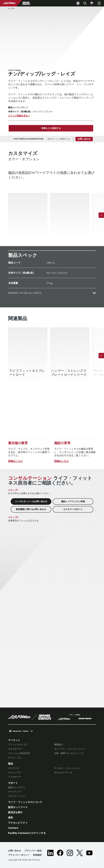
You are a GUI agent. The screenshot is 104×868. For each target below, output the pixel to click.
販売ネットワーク (18, 807)
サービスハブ (15, 792)
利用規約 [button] (37, 855)
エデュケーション (17, 796)
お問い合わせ (84, 139)
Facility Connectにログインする (27, 833)
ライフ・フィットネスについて (25, 802)
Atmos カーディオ (63, 772)
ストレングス (15, 772)
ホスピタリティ (16, 749)
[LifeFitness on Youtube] (89, 853)
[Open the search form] (85, 3)
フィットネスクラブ (18, 745)
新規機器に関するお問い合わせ (31, 509)
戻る (12, 9)
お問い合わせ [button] (15, 851)
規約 (11, 817)
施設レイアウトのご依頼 (73, 501)
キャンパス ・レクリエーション (70, 749)
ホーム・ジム (15, 758)
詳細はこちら (15, 461)
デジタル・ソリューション (67, 768)
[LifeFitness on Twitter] (80, 853)
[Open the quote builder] (92, 3)
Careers (13, 828)
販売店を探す (15, 812)
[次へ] (101, 215)
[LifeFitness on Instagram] (70, 853)
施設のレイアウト (17, 787)
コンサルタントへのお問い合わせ (31, 501)
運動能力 (58, 745)
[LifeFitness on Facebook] (60, 853)
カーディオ (14, 768)
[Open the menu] (99, 3)
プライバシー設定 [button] (33, 851)
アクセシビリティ (18, 823)
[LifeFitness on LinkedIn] (50, 853)
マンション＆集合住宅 (19, 753)
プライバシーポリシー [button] (19, 855)
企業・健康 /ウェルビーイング (69, 753)
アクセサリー (15, 777)
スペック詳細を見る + (19, 116)
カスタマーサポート (73, 509)
